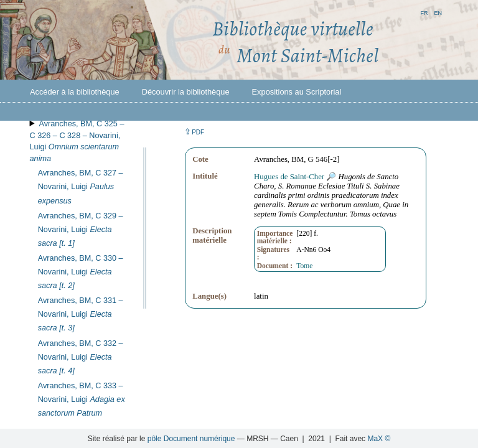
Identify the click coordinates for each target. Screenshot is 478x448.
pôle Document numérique (191, 439)
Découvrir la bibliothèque (186, 92)
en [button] (438, 12)
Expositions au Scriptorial (297, 92)
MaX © (379, 439)
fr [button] (424, 12)
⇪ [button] (194, 132)
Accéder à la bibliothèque (75, 92)
